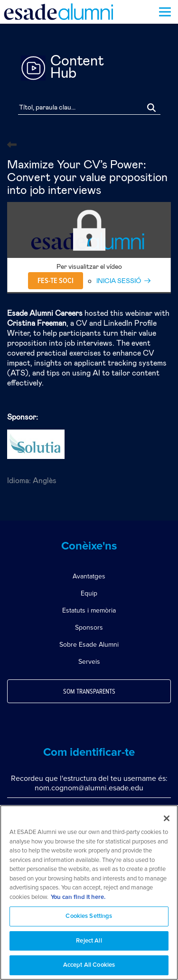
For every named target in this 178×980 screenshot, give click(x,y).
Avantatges (89, 576)
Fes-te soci (56, 281)
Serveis (89, 662)
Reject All (89, 941)
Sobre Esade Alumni (89, 645)
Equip (89, 593)
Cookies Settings (89, 916)
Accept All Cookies (89, 965)
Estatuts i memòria (89, 610)
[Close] (167, 818)
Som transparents (89, 692)
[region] (89, 893)
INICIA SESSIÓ (119, 281)
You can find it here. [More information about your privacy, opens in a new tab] (78, 897)
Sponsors (89, 627)
